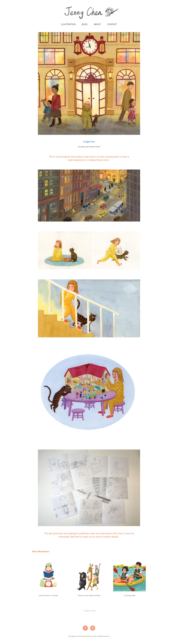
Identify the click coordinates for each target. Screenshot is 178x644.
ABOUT (97, 24)
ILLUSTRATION (68, 24)
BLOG (85, 24)
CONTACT (112, 24)
